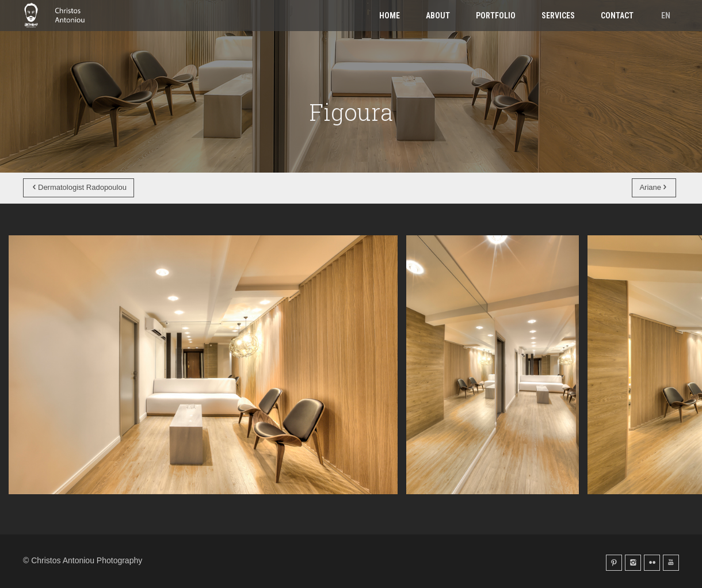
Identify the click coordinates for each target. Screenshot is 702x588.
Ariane (654, 187)
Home (390, 16)
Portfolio (496, 16)
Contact (617, 16)
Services (558, 16)
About (438, 16)
